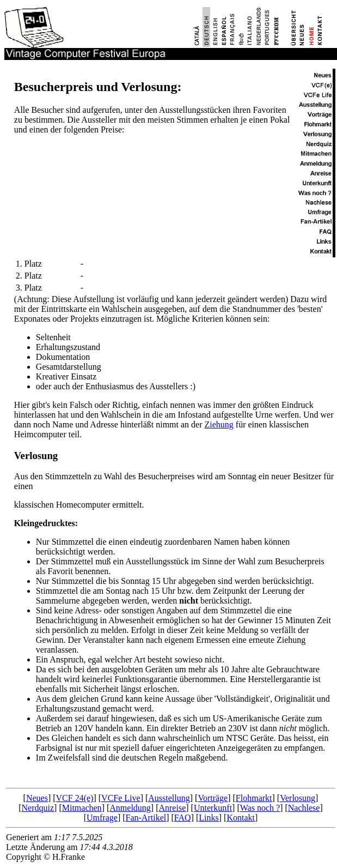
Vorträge (213, 798)
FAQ (183, 818)
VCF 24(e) (75, 798)
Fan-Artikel (146, 818)
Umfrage (102, 818)
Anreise (172, 808)
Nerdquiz (38, 808)
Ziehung (219, 424)
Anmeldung (130, 808)
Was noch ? (260, 808)
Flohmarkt (254, 798)
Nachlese (304, 808)
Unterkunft (213, 808)
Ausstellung (169, 798)
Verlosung (36, 456)
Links (209, 818)
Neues (37, 798)
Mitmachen (82, 808)
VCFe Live (121, 798)
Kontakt (241, 818)
